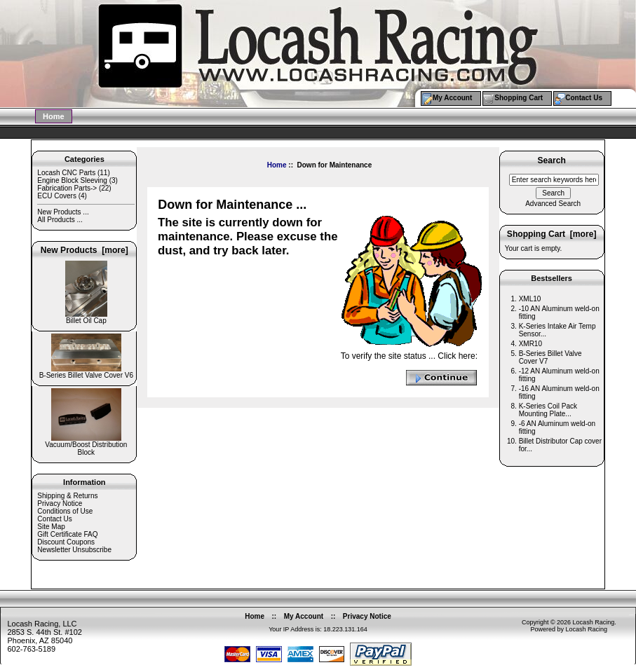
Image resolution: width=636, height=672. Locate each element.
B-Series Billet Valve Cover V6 (86, 372)
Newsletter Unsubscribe (74, 550)
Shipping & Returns (67, 496)
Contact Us (584, 98)
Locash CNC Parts (66, 173)
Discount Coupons (66, 542)
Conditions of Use (65, 511)
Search (551, 161)
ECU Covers (57, 196)
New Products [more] (84, 250)
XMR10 (530, 344)
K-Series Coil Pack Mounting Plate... (548, 410)
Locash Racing (594, 622)
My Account (452, 98)
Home (54, 116)
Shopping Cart (519, 98)
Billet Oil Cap (86, 317)
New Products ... (63, 212)
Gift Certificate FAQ (67, 534)
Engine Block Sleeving (72, 180)
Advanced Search (553, 204)
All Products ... (60, 220)
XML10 (530, 299)
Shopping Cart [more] (552, 234)
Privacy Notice (60, 503)
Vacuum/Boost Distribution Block (86, 445)
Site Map (51, 527)
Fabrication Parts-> (67, 188)
